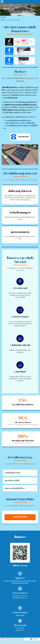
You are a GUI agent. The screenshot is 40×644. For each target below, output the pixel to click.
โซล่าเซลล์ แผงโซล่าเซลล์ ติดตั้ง (12, 20)
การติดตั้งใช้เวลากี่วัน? (13, 473)
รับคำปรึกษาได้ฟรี (20, 517)
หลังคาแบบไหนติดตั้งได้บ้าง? (15, 488)
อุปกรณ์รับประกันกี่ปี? (12, 481)
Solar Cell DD (20, 615)
